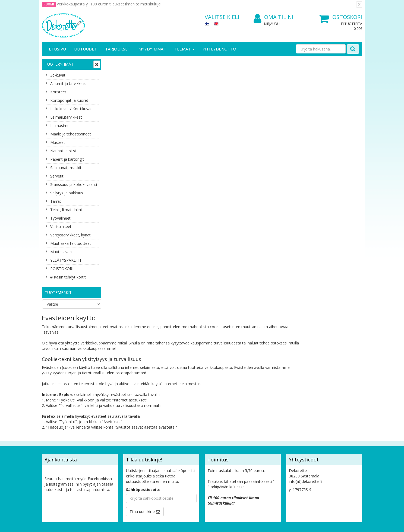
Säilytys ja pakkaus (67, 193)
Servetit (57, 176)
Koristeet (58, 92)
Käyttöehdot (102, 440)
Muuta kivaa (61, 252)
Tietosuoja (101, 424)
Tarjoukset (118, 49)
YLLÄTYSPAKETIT (66, 260)
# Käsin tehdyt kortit (68, 277)
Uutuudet (86, 49)
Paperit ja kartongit (67, 159)
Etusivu (57, 49)
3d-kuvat (58, 75)
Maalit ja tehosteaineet (71, 134)
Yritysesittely (54, 424)
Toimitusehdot (104, 432)
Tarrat (56, 201)
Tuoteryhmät (59, 64)
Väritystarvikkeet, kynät (70, 235)
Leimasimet (61, 126)
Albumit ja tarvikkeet (68, 83)
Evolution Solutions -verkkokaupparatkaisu (328, 524)
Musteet (58, 142)
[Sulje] (359, 4)
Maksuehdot (102, 449)
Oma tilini (274, 17)
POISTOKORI (62, 269)
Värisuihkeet (61, 227)
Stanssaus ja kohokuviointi (74, 184)
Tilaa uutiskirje (142, 390)
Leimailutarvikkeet (66, 117)
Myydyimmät (152, 49)
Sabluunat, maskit (66, 168)
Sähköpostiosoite (143, 368)
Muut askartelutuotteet (71, 243)
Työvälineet (60, 218)
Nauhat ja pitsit (64, 151)
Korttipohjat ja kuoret (69, 100)
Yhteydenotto (219, 49)
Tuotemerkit (58, 292)
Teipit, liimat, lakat (66, 210)
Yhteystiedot (54, 432)
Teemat (184, 49)
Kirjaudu (272, 24)
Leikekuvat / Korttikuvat (71, 109)
